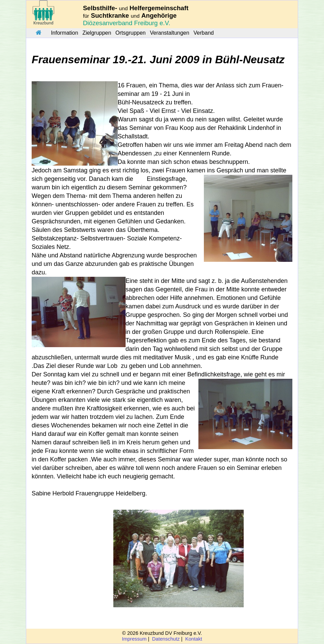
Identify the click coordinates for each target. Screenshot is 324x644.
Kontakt (194, 639)
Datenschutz (166, 639)
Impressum (134, 639)
